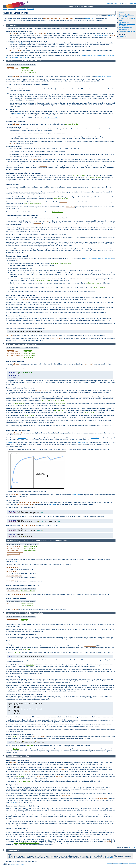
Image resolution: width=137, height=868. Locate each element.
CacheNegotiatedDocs (28, 72)
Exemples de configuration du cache (22, 344)
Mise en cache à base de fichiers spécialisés (126, 28)
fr (112, 16)
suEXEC (13, 802)
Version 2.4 (31, 9)
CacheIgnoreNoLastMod (43, 281)
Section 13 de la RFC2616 (100, 35)
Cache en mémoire (12, 500)
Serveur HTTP (12, 9)
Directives (116, 4)
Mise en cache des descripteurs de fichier (21, 635)
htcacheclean (89, 19)
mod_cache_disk (57, 19)
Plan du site (132, 4)
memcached (53, 504)
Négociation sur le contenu (20, 57)
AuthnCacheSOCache (30, 547)
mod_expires (71, 207)
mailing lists (110, 858)
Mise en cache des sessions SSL (18, 598)
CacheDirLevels (29, 354)
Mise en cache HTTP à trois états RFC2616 (126, 16)
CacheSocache (28, 357)
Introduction (122, 13)
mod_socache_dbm (13, 548)
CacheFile (24, 619)
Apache (5, 9)
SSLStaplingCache (30, 550)
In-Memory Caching (13, 677)
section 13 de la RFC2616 (103, 76)
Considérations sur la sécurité (127, 31)
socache (14, 561)
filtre (46, 159)
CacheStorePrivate (93, 283)
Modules (110, 4)
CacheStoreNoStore (100, 287)
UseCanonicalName (27, 71)
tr (114, 16)
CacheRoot (27, 352)
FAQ (121, 4)
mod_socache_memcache (15, 356)
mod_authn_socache (13, 547)
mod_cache (47, 19)
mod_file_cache (69, 19)
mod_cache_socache (13, 354)
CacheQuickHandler (72, 124)
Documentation (22, 9)
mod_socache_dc (12, 550)
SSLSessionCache (30, 548)
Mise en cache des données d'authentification (22, 585)
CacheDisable (25, 69)
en (109, 16)
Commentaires (123, 37)
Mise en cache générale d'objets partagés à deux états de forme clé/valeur (127, 24)
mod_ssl (9, 556)
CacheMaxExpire (58, 212)
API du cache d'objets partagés (20, 43)
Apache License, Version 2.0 (19, 865)
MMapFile (24, 621)
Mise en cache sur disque (15, 362)
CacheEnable (25, 67)
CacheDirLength (29, 356)
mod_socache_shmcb (13, 554)
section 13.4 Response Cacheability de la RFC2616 (98, 258)
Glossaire (126, 4)
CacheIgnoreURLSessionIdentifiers (26, 843)
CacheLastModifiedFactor (32, 204)
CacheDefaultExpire (61, 199)
